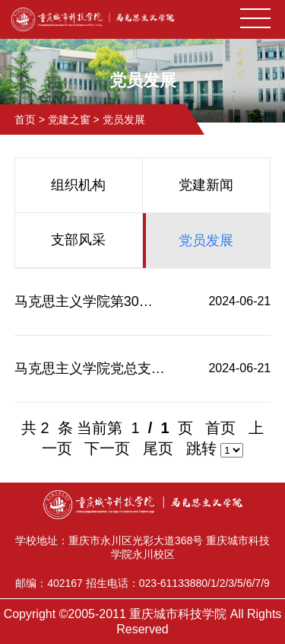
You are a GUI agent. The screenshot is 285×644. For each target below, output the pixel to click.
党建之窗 (69, 120)
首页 (25, 120)
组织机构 (78, 185)
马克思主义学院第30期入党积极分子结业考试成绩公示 (90, 301)
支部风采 (78, 240)
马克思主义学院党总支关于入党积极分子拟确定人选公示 (90, 368)
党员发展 (124, 120)
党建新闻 (206, 185)
